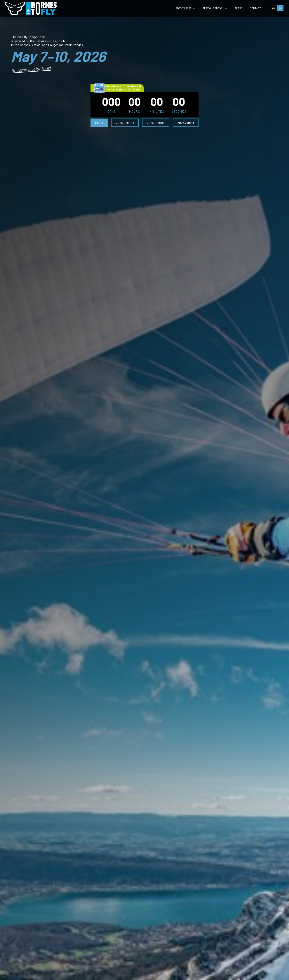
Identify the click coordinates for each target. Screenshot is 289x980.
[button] (186, 8)
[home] (31, 8)
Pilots (99, 123)
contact (255, 8)
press (239, 8)
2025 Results (125, 123)
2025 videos (186, 123)
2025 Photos (156, 123)
